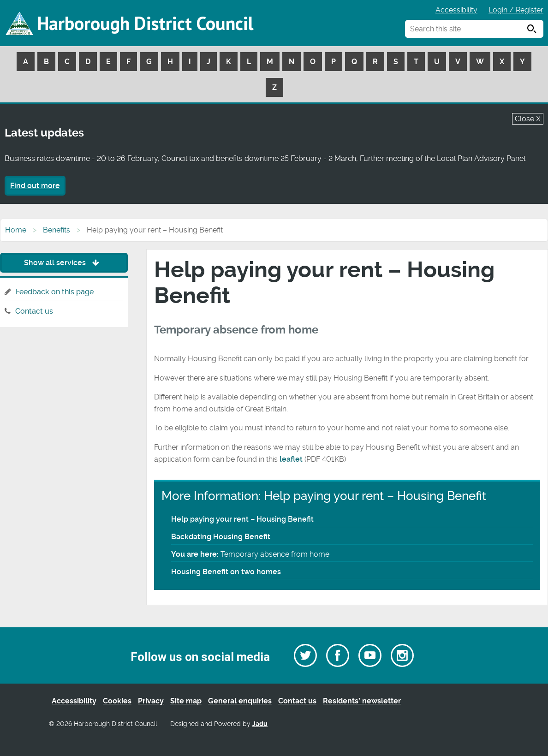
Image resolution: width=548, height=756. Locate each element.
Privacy (151, 701)
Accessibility (456, 10)
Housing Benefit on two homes (226, 572)
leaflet (291, 459)
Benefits (57, 230)
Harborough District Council (145, 23)
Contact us (34, 311)
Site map (186, 701)
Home (16, 230)
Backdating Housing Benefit (221, 537)
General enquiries (240, 701)
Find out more (35, 186)
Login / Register (516, 10)
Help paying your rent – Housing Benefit (242, 519)
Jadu (260, 724)
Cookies (117, 701)
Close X (528, 119)
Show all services (64, 263)
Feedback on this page (55, 292)
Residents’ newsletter (362, 701)
